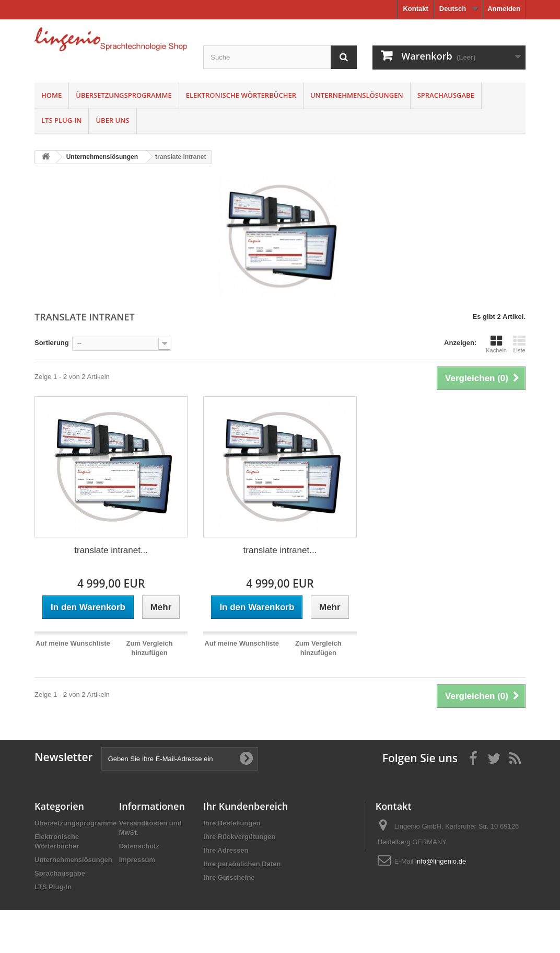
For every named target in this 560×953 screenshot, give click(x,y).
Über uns (112, 120)
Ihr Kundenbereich (246, 806)
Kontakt (415, 9)
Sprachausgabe (446, 95)
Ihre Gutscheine (229, 877)
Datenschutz (139, 846)
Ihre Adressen (226, 850)
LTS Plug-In (61, 120)
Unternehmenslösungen (357, 95)
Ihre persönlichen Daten (242, 864)
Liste (519, 344)
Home (51, 95)
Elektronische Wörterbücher (241, 95)
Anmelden (504, 9)
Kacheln (496, 344)
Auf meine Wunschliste (73, 643)
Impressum (137, 860)
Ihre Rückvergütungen (239, 837)
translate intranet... (111, 550)
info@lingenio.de (441, 861)
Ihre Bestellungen (232, 823)
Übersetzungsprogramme (124, 95)
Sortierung (52, 343)
